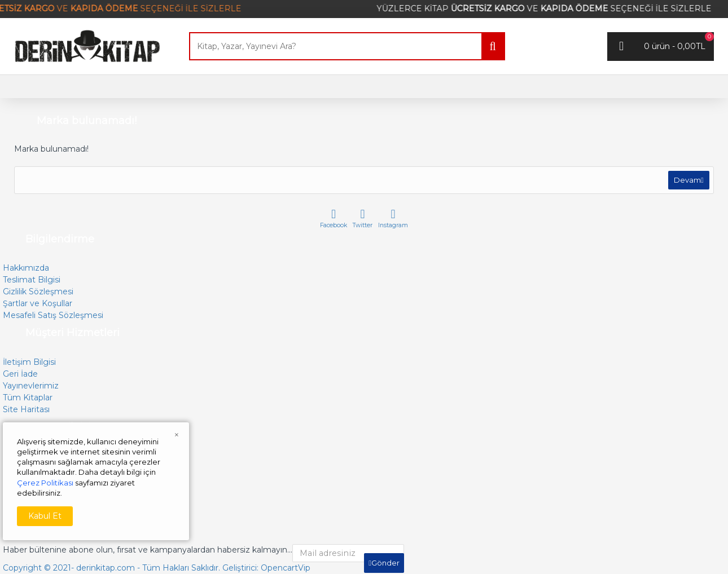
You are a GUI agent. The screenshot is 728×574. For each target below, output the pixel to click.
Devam (686, 182)
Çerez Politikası (45, 483)
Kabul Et (45, 516)
